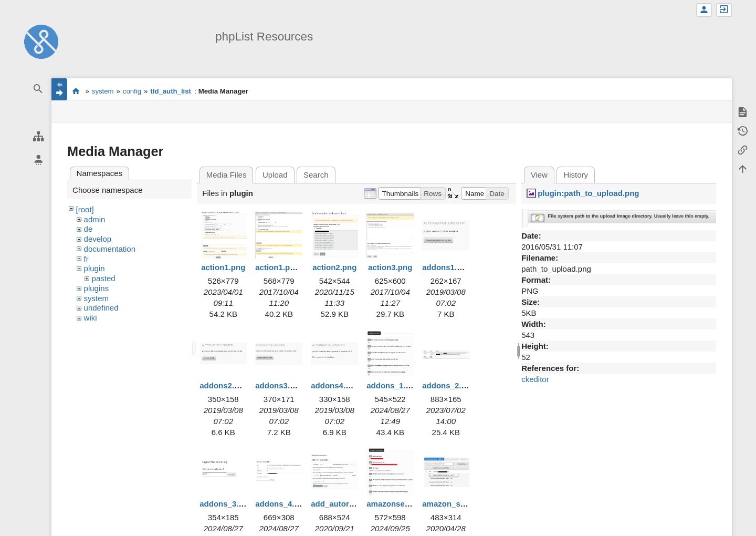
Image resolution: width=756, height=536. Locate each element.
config (132, 91)
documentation (110, 249)
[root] (85, 209)
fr (86, 259)
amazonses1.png (398, 504)
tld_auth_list (171, 91)
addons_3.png (226, 504)
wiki (91, 318)
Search (316, 175)
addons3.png (280, 385)
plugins (97, 288)
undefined (101, 308)
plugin (94, 268)
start (76, 91)
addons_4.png (282, 504)
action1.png (223, 267)
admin (95, 219)
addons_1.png (393, 385)
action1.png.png (286, 267)
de (88, 229)
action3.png (390, 267)
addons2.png (224, 385)
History (576, 175)
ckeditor (535, 379)
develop (98, 239)
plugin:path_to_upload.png (588, 193)
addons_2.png (449, 385)
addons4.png (335, 385)
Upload (275, 175)
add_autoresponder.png (356, 504)
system (103, 91)
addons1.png (447, 267)
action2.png (334, 267)
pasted (104, 278)
